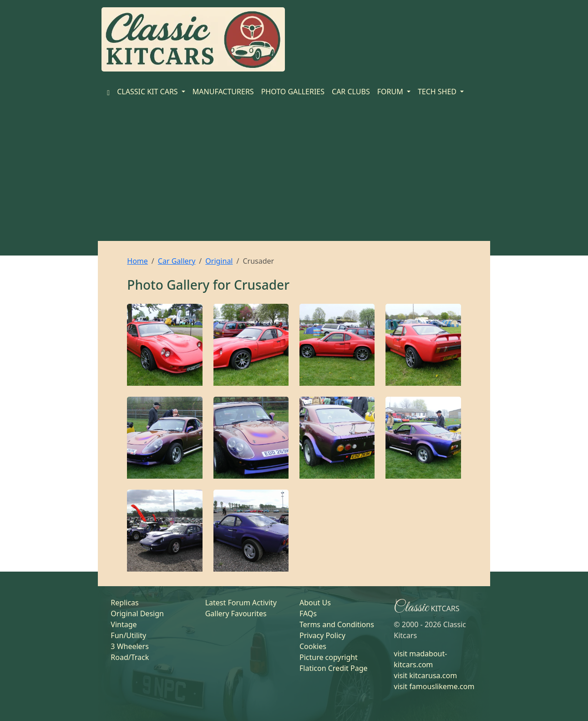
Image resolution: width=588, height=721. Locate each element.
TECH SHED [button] (438, 92)
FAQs (308, 614)
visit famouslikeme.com (434, 686)
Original (219, 261)
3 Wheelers (130, 646)
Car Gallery (177, 261)
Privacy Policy (322, 635)
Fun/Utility (128, 635)
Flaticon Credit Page (334, 668)
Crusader (262, 285)
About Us (315, 603)
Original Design (137, 614)
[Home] (108, 92)
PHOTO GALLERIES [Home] (293, 92)
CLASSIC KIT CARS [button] (148, 92)
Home (137, 261)
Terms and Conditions (337, 624)
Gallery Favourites (236, 614)
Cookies (313, 646)
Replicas (124, 603)
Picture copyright (329, 657)
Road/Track (130, 657)
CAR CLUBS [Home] (351, 92)
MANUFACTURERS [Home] (223, 92)
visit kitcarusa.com (425, 675)
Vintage (124, 624)
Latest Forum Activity (241, 603)
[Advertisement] (294, 173)
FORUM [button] (391, 92)
